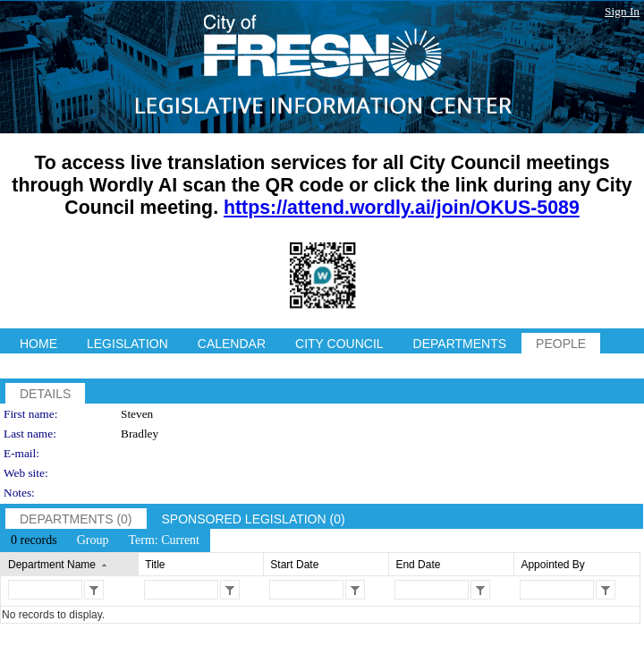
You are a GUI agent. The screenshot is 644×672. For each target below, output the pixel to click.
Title (155, 565)
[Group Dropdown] (93, 540)
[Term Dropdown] (164, 540)
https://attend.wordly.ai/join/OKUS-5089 (402, 208)
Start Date (294, 565)
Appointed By (552, 565)
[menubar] (105, 540)
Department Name (52, 565)
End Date (418, 565)
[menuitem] (34, 540)
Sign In (622, 11)
